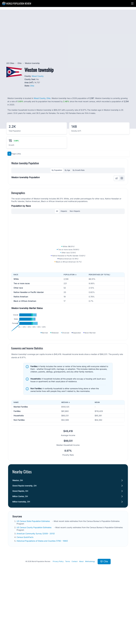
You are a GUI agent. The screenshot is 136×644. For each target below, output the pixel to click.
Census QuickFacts (25, 600)
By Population (57, 170)
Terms (68, 624)
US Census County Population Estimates (34, 590)
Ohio (20, 63)
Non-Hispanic (75, 211)
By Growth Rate (79, 170)
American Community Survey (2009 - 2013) (36, 596)
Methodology (90, 624)
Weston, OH (18, 543)
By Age (67, 170)
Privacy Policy (58, 624)
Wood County (38, 76)
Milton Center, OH (20, 559)
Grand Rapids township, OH (24, 548)
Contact (75, 624)
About (81, 624)
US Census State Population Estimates (33, 584)
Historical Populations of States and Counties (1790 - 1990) (42, 604)
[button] (132, 3)
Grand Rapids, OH (20, 554)
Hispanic (64, 211)
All (57, 211)
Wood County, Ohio (42, 98)
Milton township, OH (21, 564)
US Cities (10, 63)
